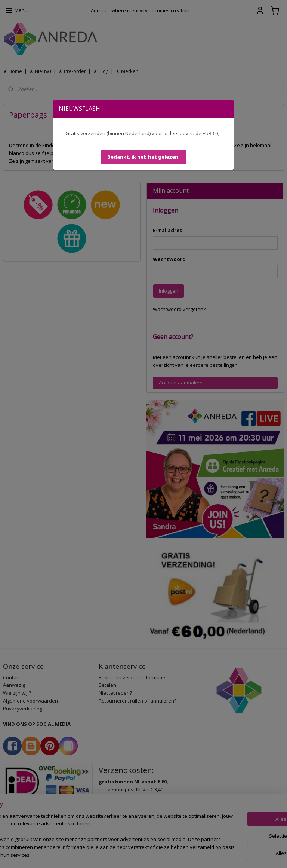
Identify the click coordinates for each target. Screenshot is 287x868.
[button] (143, 157)
